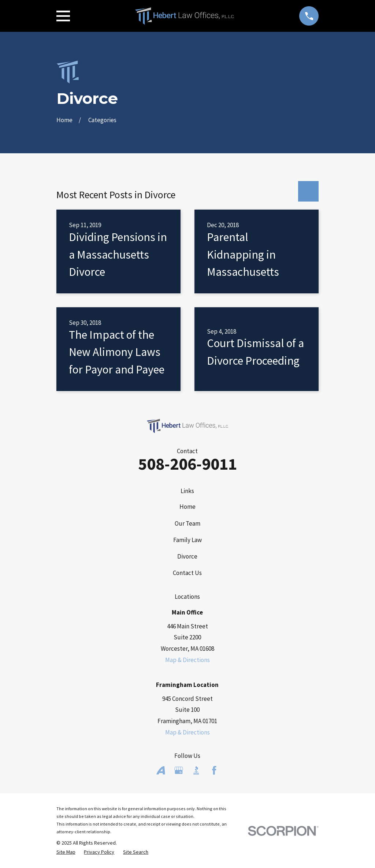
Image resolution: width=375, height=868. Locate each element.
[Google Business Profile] (179, 770)
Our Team (187, 523)
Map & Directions (187, 660)
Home (187, 507)
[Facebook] (214, 770)
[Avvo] (161, 770)
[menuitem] (66, 852)
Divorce (187, 556)
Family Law (187, 540)
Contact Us (187, 573)
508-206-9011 (187, 464)
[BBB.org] (196, 770)
